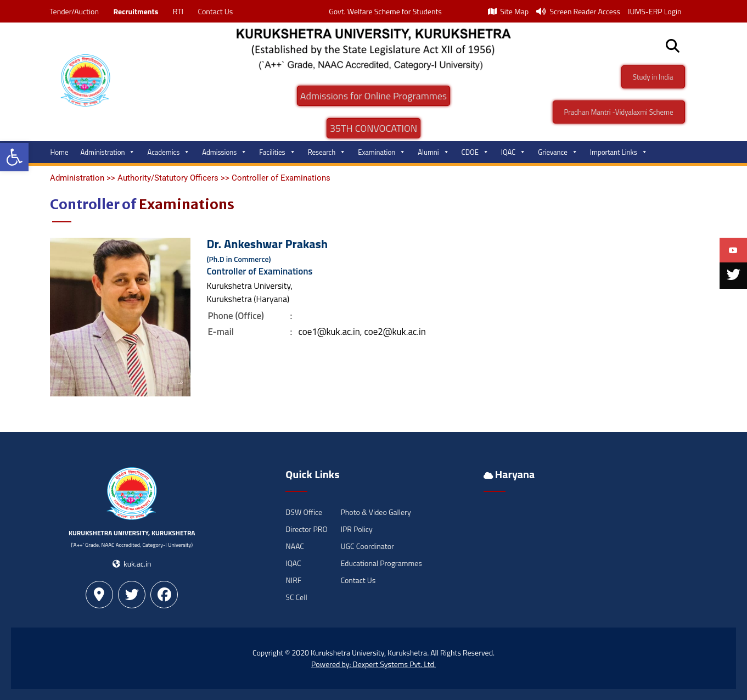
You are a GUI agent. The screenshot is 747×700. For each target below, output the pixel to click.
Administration (108, 152)
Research (327, 152)
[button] (14, 157)
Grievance (558, 152)
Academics (169, 152)
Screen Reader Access (578, 11)
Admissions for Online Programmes (373, 96)
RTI (178, 11)
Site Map (508, 11)
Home (60, 152)
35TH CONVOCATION (373, 128)
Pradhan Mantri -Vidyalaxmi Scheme (619, 112)
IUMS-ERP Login (655, 11)
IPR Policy (356, 529)
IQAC (513, 152)
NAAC (295, 546)
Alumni (433, 152)
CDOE (475, 152)
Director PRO (306, 529)
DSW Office (304, 512)
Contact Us (215, 11)
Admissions (224, 152)
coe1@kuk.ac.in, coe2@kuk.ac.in (362, 332)
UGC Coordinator (367, 546)
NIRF (293, 580)
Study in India (653, 77)
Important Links (619, 152)
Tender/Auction (74, 11)
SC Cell (296, 597)
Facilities (277, 152)
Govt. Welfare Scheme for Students (385, 11)
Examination (382, 152)
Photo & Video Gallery (375, 512)
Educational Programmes (381, 563)
